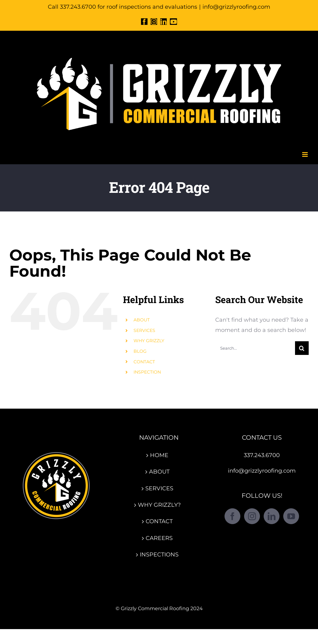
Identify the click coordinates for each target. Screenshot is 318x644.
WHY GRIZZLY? (159, 505)
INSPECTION (147, 372)
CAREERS (159, 538)
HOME (159, 455)
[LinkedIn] (272, 516)
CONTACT (144, 362)
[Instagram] (252, 516)
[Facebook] (232, 516)
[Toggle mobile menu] (305, 154)
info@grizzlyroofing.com (236, 7)
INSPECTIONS (159, 555)
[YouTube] (291, 516)
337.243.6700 (262, 455)
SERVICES (144, 330)
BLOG (140, 351)
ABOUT (142, 320)
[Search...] (255, 348)
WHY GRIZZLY (149, 341)
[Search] (302, 348)
